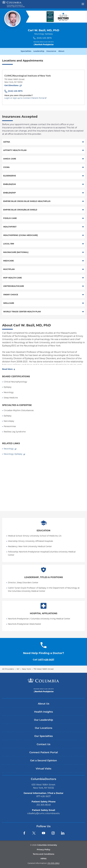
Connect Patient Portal (44, 753)
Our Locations (43, 728)
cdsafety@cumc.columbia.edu (43, 813)
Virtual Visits (43, 769)
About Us (44, 704)
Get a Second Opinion (43, 761)
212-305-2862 (54, 863)
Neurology (9, 449)
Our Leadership (43, 720)
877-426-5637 (43, 796)
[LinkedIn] (63, 833)
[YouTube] (43, 833)
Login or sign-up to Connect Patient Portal (24, 98)
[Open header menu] (83, 4)
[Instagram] (53, 833)
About (61, 51)
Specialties (26, 51)
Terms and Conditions (43, 854)
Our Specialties (43, 736)
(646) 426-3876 (44, 38)
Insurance (51, 51)
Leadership (39, 51)
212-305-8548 (44, 805)
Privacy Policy (43, 850)
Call (43, 660)
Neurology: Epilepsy (13, 454)
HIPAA (43, 859)
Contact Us (43, 745)
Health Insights (43, 712)
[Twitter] (34, 833)
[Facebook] (24, 833)
